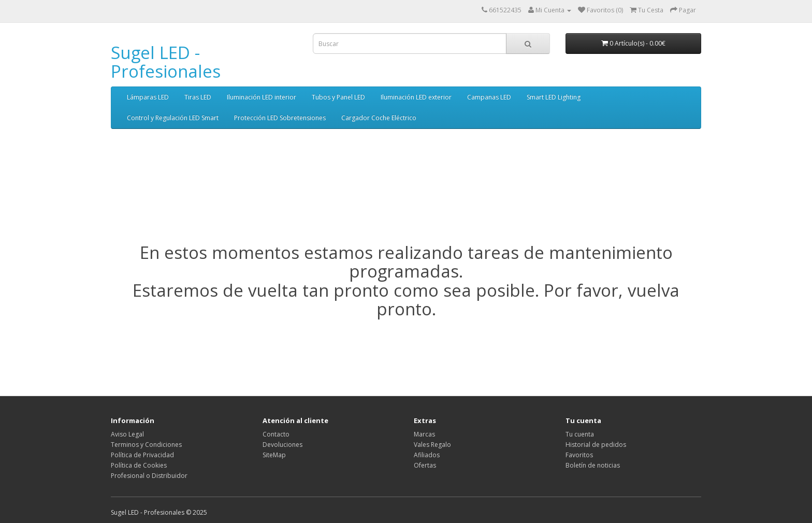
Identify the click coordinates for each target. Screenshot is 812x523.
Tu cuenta (580, 434)
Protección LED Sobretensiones (280, 118)
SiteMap (274, 455)
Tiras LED (198, 97)
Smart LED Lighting (554, 97)
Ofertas (425, 465)
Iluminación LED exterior (416, 97)
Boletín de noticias (593, 465)
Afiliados (427, 455)
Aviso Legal (127, 434)
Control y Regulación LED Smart (173, 118)
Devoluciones (282, 445)
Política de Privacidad (142, 455)
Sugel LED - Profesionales (166, 62)
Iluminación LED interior (262, 97)
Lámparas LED (148, 97)
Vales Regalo (432, 445)
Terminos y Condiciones (146, 445)
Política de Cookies (139, 465)
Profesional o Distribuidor (149, 476)
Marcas (424, 434)
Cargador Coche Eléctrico (379, 118)
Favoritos (579, 455)
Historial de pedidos (596, 445)
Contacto (276, 434)
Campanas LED (489, 97)
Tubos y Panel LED (338, 97)
